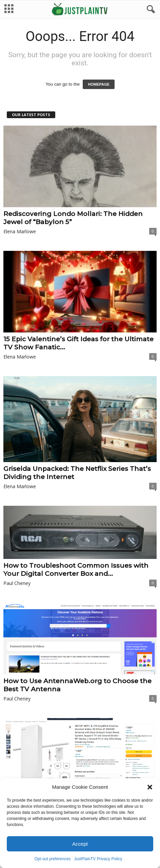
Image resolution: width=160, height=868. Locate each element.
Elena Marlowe (20, 232)
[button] (150, 787)
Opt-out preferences (53, 859)
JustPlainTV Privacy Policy (98, 859)
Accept (80, 844)
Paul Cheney (17, 584)
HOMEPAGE (98, 85)
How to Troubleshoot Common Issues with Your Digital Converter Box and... (76, 570)
